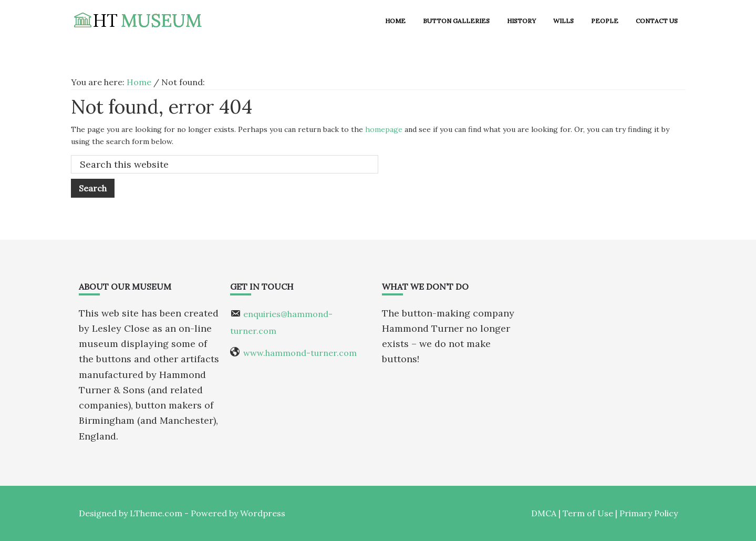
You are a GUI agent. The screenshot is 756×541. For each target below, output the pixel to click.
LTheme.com (156, 513)
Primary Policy (649, 513)
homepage (384, 129)
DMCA (544, 513)
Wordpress (263, 513)
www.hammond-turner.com (300, 353)
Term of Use (588, 513)
